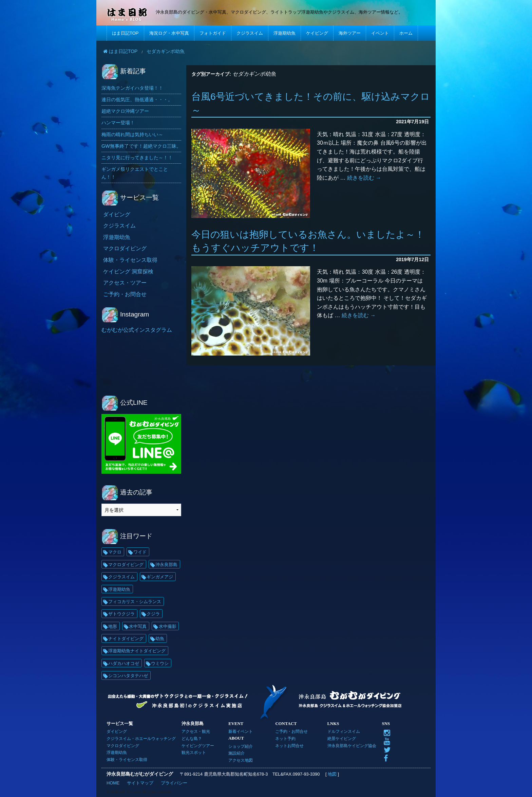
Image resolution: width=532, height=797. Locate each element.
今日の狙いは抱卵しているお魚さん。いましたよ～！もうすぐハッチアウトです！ (308, 241)
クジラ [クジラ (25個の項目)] (153, 614)
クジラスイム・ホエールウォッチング (141, 738)
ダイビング (117, 214)
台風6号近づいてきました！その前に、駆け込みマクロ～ (311, 103)
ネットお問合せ (289, 746)
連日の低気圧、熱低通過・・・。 (137, 99)
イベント (380, 33)
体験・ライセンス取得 (130, 260)
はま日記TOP (125, 33)
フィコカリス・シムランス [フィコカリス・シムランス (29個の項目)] (135, 602)
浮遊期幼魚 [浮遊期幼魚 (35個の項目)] (119, 589)
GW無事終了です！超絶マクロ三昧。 (141, 146)
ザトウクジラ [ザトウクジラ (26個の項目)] (121, 614)
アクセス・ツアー (125, 283)
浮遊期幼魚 (284, 33)
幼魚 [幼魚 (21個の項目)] (160, 639)
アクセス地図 (241, 760)
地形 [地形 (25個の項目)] (113, 626)
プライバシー (174, 783)
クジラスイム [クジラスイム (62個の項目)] (121, 577)
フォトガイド (213, 33)
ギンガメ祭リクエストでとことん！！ (135, 173)
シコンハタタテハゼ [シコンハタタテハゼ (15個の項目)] (128, 676)
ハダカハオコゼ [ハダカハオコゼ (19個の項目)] (124, 663)
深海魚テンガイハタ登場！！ (132, 88)
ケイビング (317, 33)
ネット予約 (285, 738)
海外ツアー (350, 33)
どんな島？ (192, 738)
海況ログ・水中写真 (169, 33)
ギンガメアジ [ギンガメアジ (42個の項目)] (160, 577)
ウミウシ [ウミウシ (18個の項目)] (160, 663)
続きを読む (364, 178)
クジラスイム (250, 33)
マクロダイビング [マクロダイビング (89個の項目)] (126, 565)
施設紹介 (236, 753)
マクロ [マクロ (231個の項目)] (115, 552)
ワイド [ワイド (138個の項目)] (140, 552)
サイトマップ (140, 783)
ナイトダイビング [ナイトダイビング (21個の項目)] (126, 639)
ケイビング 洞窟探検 (128, 271)
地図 (332, 774)
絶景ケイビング (342, 738)
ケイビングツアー (198, 746)
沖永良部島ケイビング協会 (352, 746)
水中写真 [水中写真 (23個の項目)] (138, 626)
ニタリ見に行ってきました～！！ (137, 158)
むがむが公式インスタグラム (137, 330)
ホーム (406, 33)
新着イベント (241, 731)
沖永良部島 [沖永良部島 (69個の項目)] (166, 565)
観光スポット (194, 752)
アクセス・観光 (196, 731)
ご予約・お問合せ (125, 294)
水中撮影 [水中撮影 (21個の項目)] (168, 626)
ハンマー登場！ (118, 123)
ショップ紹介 (241, 746)
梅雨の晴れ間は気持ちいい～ (132, 134)
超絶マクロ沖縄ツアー (125, 111)
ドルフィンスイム (344, 731)
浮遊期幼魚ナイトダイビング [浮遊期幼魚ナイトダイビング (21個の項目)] (137, 651)
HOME (113, 783)
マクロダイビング (125, 248)
